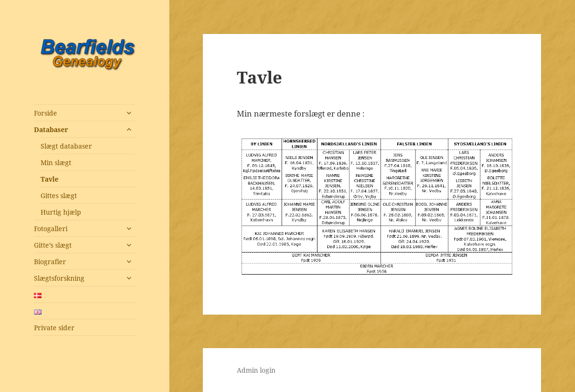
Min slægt (56, 163)
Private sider (54, 328)
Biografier (50, 262)
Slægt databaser (66, 146)
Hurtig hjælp (61, 212)
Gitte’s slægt (53, 245)
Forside (46, 113)
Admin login (256, 370)
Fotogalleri (51, 229)
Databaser (51, 129)
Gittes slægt (59, 196)
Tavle (50, 179)
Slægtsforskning (59, 278)
